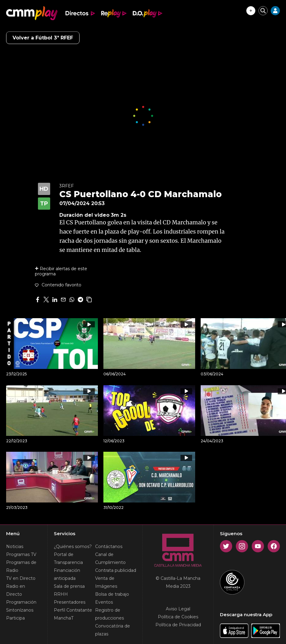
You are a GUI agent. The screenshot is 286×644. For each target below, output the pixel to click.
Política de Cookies (178, 617)
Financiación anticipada (67, 574)
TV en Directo (21, 578)
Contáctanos (109, 546)
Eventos (104, 602)
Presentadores (70, 602)
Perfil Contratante (73, 610)
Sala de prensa (69, 586)
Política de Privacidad (178, 625)
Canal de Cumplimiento (110, 558)
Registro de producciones (110, 614)
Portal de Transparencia (68, 558)
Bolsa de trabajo (112, 594)
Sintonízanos (20, 610)
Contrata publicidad (116, 570)
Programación (21, 602)
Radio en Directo (16, 590)
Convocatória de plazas (113, 630)
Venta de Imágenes (106, 582)
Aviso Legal (178, 609)
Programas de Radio (21, 566)
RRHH (61, 594)
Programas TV (21, 554)
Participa (15, 618)
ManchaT (64, 618)
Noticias (15, 546)
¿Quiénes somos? (73, 546)
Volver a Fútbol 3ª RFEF (43, 38)
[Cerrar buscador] (263, 11)
